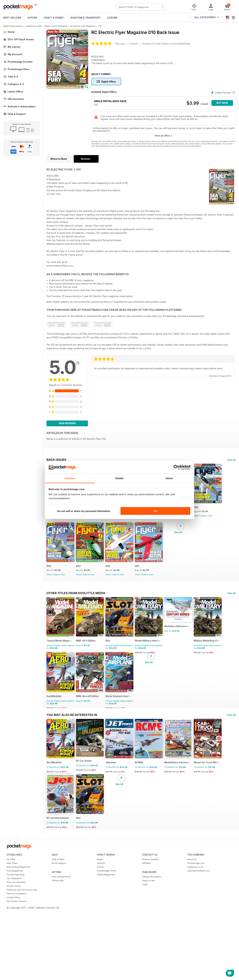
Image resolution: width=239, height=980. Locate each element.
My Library (12, 47)
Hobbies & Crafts (34, 26)
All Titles (11, 977)
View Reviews (67, 423)
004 (83, 579)
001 (185, 579)
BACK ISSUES (56, 460)
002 (151, 579)
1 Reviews (120, 44)
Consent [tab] (70, 478)
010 (100, 26)
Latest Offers (13, 92)
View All (231, 460)
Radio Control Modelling (56, 26)
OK (155, 511)
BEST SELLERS (12, 18)
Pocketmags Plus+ (17, 69)
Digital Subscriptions (13, 26)
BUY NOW (222, 103)
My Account (13, 54)
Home (9, 32)
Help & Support (15, 114)
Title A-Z (11, 77)
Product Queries (150, 977)
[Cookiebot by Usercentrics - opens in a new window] (176, 467)
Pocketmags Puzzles (18, 62)
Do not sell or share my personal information (84, 511)
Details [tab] (119, 478)
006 (185, 514)
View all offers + (163, 136)
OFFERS (32, 18)
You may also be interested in (72, 820)
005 (49, 579)
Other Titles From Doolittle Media (76, 644)
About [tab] (169, 478)
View (49, 522)
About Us (192, 977)
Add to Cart (59, 522)
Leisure (112, 18)
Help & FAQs (58, 977)
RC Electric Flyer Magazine (83, 26)
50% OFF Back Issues (19, 39)
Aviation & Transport (86, 18)
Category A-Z (14, 84)
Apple (100, 977)
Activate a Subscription (19, 106)
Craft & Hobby (54, 18)
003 (117, 579)
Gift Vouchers (14, 99)
